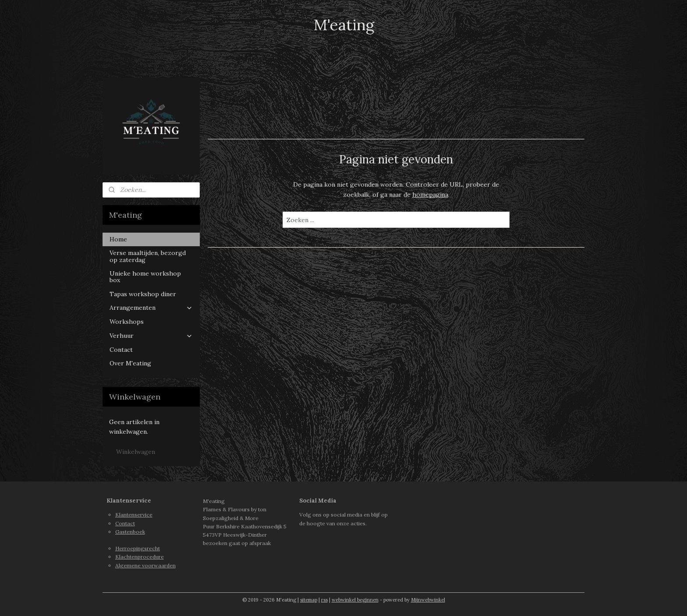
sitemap (309, 600)
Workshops (127, 322)
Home (118, 239)
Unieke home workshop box (145, 277)
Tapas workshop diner (143, 294)
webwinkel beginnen (355, 600)
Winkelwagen (136, 452)
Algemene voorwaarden (145, 565)
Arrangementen (151, 308)
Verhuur (151, 336)
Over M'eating (130, 363)
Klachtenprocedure (140, 557)
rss (324, 600)
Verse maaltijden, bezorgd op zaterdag (148, 256)
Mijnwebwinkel (428, 600)
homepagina (430, 195)
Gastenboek (130, 532)
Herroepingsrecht (138, 548)
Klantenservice (134, 515)
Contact (121, 350)
